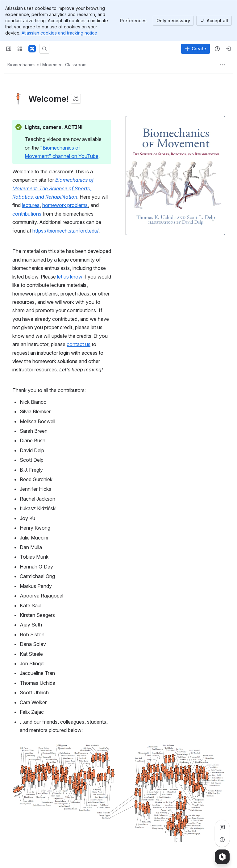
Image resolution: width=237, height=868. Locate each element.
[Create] (195, 49)
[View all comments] (222, 827)
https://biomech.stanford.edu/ (65, 231)
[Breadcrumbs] (47, 65)
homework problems (65, 205)
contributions (27, 214)
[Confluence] (32, 49)
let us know (70, 277)
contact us (79, 344)
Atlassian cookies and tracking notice (59, 33)
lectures (31, 205)
